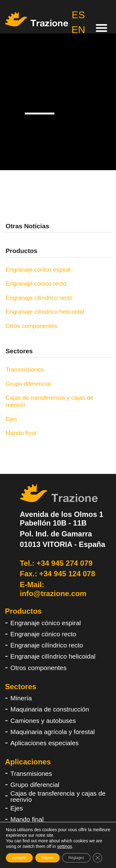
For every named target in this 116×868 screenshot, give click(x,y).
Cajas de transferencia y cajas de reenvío (49, 401)
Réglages (76, 858)
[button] (101, 28)
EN (78, 30)
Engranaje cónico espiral (38, 270)
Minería (21, 698)
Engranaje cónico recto (36, 284)
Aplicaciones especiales (45, 743)
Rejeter (47, 858)
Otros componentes (31, 326)
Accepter (19, 858)
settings (64, 846)
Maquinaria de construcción (50, 709)
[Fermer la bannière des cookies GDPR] (97, 858)
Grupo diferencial (28, 384)
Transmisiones (25, 370)
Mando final (21, 433)
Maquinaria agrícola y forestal (53, 732)
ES (78, 15)
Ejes (11, 419)
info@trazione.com (53, 593)
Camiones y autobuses (43, 721)
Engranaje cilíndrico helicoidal (45, 312)
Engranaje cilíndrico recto (39, 298)
